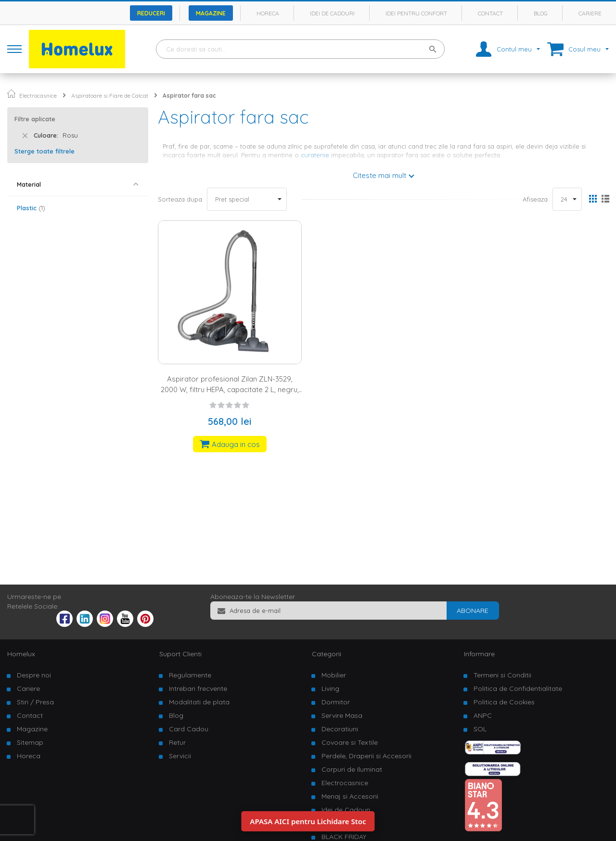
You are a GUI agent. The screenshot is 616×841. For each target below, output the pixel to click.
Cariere (590, 13)
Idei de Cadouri (346, 810)
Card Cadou (189, 729)
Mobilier (334, 675)
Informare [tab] (479, 654)
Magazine (211, 13)
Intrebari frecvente (198, 688)
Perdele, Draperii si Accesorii (366, 756)
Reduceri (151, 13)
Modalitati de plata (199, 702)
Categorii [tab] (327, 654)
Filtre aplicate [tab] (35, 119)
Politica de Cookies (504, 702)
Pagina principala (11, 94)
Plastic (31, 208)
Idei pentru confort (416, 13)
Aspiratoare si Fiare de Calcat (110, 96)
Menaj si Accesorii (350, 796)
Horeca (268, 13)
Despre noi (34, 675)
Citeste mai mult (379, 175)
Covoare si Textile (350, 742)
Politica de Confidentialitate (518, 688)
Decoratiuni (340, 729)
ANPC (483, 715)
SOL (480, 729)
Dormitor (336, 702)
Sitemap (30, 742)
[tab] (78, 185)
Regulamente (190, 675)
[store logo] (77, 49)
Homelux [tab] (21, 654)
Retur (177, 742)
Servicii (180, 756)
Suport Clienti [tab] (180, 654)
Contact (490, 13)
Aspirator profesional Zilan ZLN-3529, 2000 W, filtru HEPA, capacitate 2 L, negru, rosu (230, 389)
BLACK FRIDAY (344, 837)
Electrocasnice (38, 96)
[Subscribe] (473, 611)
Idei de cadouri (332, 13)
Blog (541, 13)
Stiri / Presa (35, 702)
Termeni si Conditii (502, 675)
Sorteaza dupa (180, 199)
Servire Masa (342, 715)
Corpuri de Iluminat (352, 769)
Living (330, 688)
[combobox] (300, 49)
